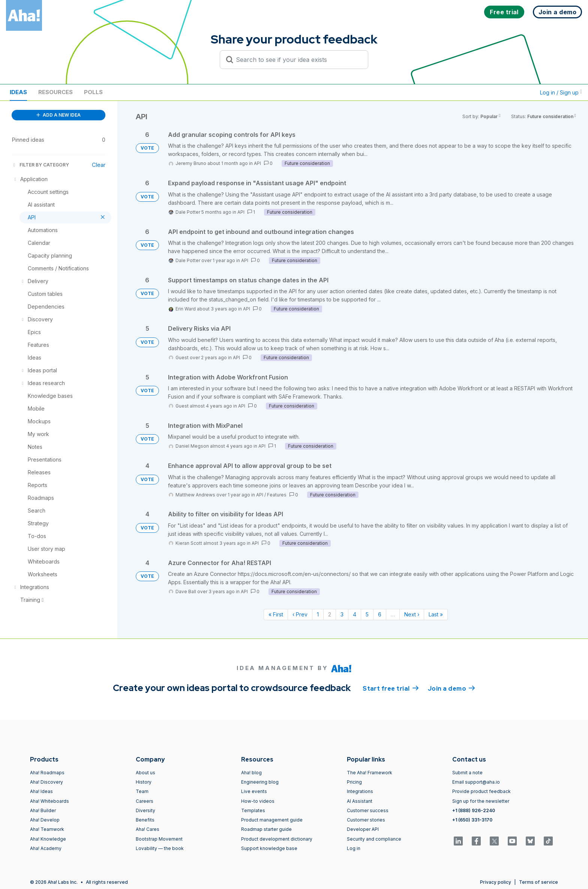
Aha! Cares (148, 829)
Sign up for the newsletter (481, 801)
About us (145, 773)
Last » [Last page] (436, 614)
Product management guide (272, 820)
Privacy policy (496, 882)
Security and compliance (374, 839)
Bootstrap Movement (159, 839)
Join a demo (451, 688)
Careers (145, 801)
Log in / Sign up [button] (561, 92)
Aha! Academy (46, 848)
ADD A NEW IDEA (58, 115)
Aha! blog (251, 773)
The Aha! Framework (370, 773)
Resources (55, 92)
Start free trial (391, 688)
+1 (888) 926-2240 (474, 810)
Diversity (145, 810)
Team (142, 791)
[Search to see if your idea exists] (297, 60)
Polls (93, 92)
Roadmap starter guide (266, 829)
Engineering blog (260, 782)
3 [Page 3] (342, 614)
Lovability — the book (160, 848)
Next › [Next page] (412, 614)
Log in (354, 848)
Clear (99, 165)
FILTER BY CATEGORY (40, 165)
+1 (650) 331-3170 (472, 820)
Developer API (363, 829)
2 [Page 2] (330, 614)
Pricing (354, 782)
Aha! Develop (45, 820)
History (144, 782)
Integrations (360, 791)
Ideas (18, 92)
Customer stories (366, 820)
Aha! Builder (43, 810)
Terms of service (538, 882)
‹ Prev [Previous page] (300, 614)
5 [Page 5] (367, 614)
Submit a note (467, 773)
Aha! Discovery (46, 782)
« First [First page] (276, 614)
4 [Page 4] (355, 614)
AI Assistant (360, 801)
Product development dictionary (277, 839)
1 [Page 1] (318, 614)
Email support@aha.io (476, 782)
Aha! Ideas (41, 791)
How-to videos (258, 801)
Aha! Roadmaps (47, 773)
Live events (254, 791)
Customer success (368, 810)
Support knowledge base (269, 848)
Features (277, 495)
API (257, 163)
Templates (253, 810)
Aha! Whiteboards (49, 801)
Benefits (145, 820)
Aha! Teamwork (47, 829)
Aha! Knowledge (48, 839)
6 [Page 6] (380, 614)
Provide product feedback (481, 791)
